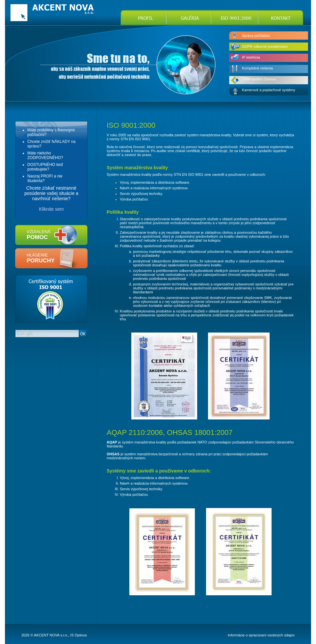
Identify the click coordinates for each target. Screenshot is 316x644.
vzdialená (39, 235)
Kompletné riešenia (257, 68)
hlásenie (41, 258)
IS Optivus (79, 635)
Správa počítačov (256, 36)
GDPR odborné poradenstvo (265, 46)
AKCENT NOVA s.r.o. (51, 635)
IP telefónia (251, 57)
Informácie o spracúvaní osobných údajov (261, 635)
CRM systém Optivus (259, 79)
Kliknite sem (51, 209)
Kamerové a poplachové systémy (269, 90)
